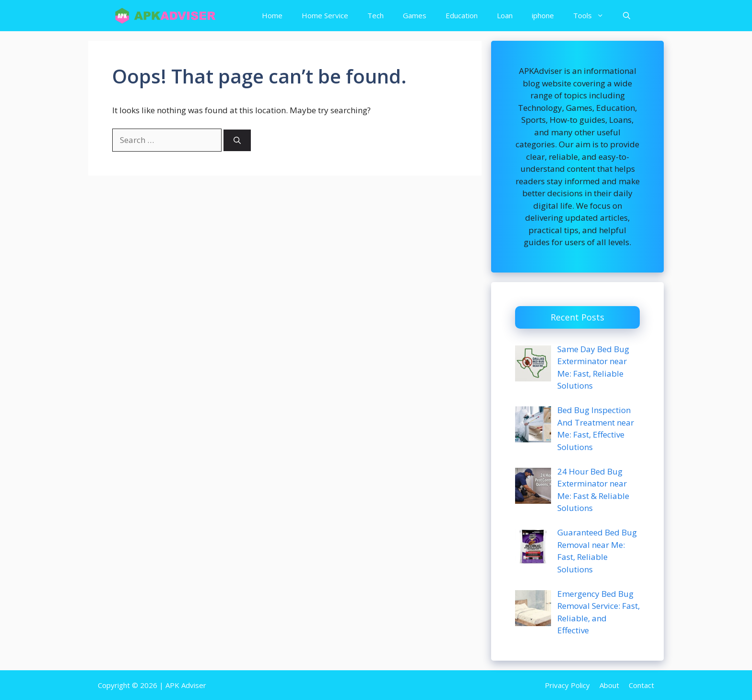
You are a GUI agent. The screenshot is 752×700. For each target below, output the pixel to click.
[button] (627, 16)
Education (462, 15)
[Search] (237, 140)
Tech (376, 15)
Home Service (325, 15)
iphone (543, 15)
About (609, 685)
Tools (593, 16)
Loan (505, 15)
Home (272, 15)
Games (415, 15)
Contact (641, 685)
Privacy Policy (567, 685)
